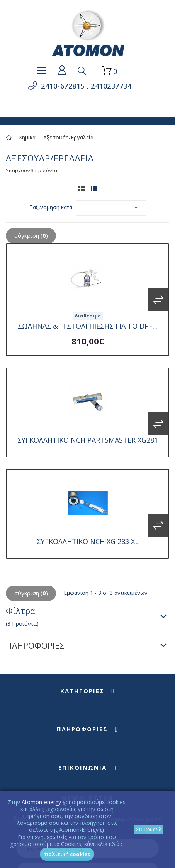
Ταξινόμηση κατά (51, 207)
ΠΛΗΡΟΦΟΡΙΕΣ (35, 645)
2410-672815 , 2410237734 (85, 86)
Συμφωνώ (149, 829)
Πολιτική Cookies (67, 854)
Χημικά (27, 137)
